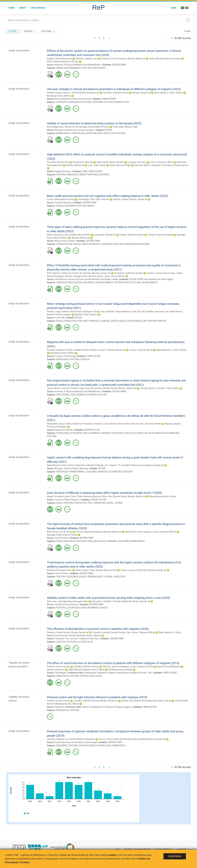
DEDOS (60, 503)
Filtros (13, 31)
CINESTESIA (119, 577)
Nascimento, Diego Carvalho (110, 162)
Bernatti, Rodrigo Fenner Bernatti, (81, 276)
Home (12, 8)
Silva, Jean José (55, 601)
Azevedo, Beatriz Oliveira (106, 388)
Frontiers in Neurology (65, 356)
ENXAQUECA (75, 102)
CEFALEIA (85, 359)
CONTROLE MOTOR (157, 321)
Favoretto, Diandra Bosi (58, 162)
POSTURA (86, 68)
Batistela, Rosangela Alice (59, 570)
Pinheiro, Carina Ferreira (58, 632)
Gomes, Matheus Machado (82, 739)
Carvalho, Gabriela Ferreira (116, 93)
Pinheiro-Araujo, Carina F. (59, 93)
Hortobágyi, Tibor (87, 199)
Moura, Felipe (131, 127)
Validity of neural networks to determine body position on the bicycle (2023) (94, 123)
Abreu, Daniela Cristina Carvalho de (149, 739)
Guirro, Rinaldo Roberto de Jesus (165, 59)
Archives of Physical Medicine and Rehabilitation (78, 65)
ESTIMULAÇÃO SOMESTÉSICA (111, 746)
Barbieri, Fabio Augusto (86, 314)
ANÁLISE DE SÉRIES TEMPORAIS (83, 175)
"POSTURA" (48, 32)
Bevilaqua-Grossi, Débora (59, 96)
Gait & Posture (61, 538)
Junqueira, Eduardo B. (105, 235)
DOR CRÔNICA (63, 395)
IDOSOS (60, 206)
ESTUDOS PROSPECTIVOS (116, 102)
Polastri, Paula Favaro (72, 312)
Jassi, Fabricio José (56, 388)
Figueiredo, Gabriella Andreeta (89, 465)
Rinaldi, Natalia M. (123, 601)
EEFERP (116, 65)
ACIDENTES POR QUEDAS (69, 244)
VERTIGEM (98, 102)
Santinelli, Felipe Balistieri (118, 312)
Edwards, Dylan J (143, 165)
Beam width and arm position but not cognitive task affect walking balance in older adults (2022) (108, 196)
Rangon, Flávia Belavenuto (59, 59)
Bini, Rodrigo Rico (55, 127)
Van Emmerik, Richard (65, 635)
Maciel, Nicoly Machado (169, 667)
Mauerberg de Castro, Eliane (60, 465)
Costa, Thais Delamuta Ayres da (85, 496)
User (174, 8)
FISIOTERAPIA (99, 68)
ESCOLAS (129, 433)
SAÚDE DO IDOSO (87, 746)
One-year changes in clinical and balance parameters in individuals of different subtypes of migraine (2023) (114, 89)
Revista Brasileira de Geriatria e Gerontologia (76, 742)
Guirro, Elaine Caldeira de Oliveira (63, 61)
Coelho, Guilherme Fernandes (79, 424)
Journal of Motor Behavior (67, 500)
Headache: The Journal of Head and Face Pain (77, 639)
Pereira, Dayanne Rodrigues (89, 532)
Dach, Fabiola (176, 93)
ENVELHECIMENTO (91, 244)
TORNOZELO (94, 321)
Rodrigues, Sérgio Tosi (94, 312)
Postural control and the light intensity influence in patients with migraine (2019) (97, 697)
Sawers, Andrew (121, 199)
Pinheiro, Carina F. (98, 350)
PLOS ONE (60, 318)
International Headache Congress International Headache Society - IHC (118, 673)
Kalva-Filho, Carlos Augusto (138, 532)
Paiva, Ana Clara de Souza (114, 496)
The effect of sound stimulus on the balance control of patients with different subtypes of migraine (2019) (113, 663)
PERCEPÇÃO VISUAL (104, 503)
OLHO (90, 642)
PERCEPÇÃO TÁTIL (84, 503)
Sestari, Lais (125, 632)
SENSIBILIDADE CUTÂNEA (100, 577)
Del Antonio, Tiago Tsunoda (80, 388)
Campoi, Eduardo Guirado (132, 235)
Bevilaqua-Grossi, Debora (62, 353)
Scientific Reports (63, 203)
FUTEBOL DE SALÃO (145, 433)
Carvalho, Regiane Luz (57, 739)
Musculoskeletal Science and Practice (73, 99)
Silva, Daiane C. (162, 93)
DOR (84, 642)
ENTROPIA (104, 175)
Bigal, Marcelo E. (165, 350)
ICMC (85, 171)
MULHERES (89, 282)
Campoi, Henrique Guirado (160, 235)
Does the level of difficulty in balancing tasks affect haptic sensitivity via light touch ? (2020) (104, 493)
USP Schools (38, 8)
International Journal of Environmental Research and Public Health (86, 279)
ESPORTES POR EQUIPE (112, 433)
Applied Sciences (63, 171)
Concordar (175, 856)
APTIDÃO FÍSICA (123, 282)
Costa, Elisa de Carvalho (142, 312)
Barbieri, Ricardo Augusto (59, 314)
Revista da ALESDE (64, 430)
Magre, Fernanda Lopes (58, 496)
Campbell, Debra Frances (133, 465)
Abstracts (59, 707)
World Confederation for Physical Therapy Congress (107, 707)
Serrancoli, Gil (71, 127)
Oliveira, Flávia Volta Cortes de (124, 424)
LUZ (79, 642)
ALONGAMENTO (150, 282)
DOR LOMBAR (78, 395)
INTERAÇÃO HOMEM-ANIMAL (71, 472)
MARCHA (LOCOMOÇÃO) (167, 433)
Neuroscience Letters (65, 241)
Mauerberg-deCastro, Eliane (163, 496)
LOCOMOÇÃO (73, 608)
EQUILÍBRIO (70, 206)
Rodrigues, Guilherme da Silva (129, 273)
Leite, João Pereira (97, 165)
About (23, 8)
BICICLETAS (109, 133)
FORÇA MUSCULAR (96, 541)
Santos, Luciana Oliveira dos (134, 570)
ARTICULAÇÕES (119, 321)
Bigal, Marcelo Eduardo (80, 670)
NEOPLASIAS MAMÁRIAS (69, 68)
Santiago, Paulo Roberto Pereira (94, 127)
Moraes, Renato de (136, 59)
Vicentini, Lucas (101, 424)
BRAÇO (91, 206)
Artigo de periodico (19, 50)
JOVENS (119, 503)
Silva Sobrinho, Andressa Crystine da (64, 273)
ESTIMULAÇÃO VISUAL (91, 676)
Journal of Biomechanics (67, 604)
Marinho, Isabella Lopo (87, 59)
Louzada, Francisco (137, 162)
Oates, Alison (82, 570)
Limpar (188, 31)
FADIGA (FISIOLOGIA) (67, 321)
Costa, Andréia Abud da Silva (61, 199)
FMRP (123, 65)
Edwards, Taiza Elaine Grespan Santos (170, 165)
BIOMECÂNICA (63, 133)
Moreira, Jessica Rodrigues (116, 667)
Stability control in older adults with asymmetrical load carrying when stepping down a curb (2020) (109, 598)
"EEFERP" (30, 32)
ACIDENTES (62, 102)
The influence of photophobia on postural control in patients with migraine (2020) (98, 629)
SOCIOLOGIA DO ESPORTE (69, 433)
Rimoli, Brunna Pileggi (120, 165)
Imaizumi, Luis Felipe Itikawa (169, 312)
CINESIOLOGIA (79, 133)
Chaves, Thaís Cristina (169, 388)
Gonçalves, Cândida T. (103, 601)
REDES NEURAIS (94, 133)
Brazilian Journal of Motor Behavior (71, 468)
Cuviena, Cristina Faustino (114, 59)
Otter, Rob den (103, 199)
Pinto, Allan (118, 127)
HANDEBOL (112, 541)
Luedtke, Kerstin (81, 350)
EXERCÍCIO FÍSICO (65, 282)
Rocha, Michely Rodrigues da (85, 93)
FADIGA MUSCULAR (137, 321)
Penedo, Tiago (54, 312)
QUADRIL (106, 321)
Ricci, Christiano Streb (150, 424)
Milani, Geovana (55, 235)
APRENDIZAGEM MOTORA (137, 244)
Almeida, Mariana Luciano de (97, 273)
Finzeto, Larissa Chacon (158, 273)
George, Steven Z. (149, 388)
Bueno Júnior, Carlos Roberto (111, 276)
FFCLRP (96, 430)
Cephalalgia (60, 673)
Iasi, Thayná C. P (112, 465)
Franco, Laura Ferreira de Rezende (115, 739)
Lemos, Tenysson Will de (162, 162)
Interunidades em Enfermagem (159, 279)
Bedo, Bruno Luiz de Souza (60, 532)
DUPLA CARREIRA (91, 433)
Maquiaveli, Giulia (55, 424)
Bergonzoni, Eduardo (83, 162)
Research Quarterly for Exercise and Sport (75, 130)
